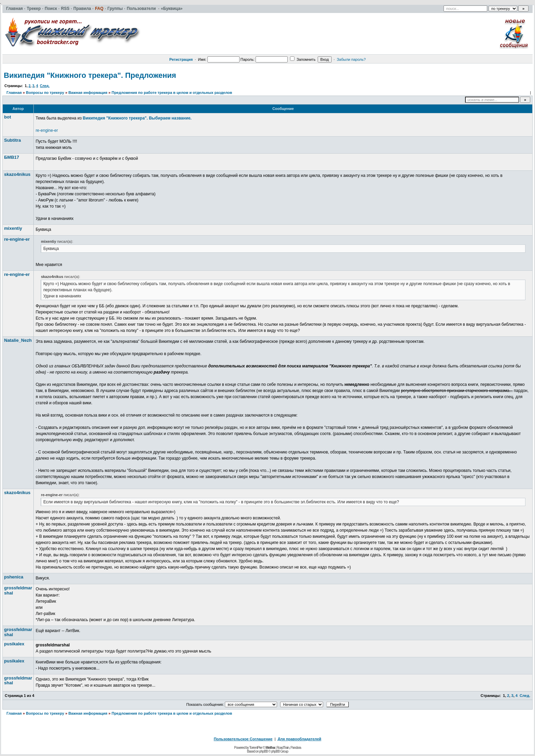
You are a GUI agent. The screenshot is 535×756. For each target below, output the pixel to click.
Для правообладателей (300, 739)
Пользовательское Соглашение (243, 739)
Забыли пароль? (351, 59)
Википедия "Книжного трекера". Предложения (90, 75)
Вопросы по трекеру (45, 93)
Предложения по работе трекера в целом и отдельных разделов (172, 93)
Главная (14, 93)
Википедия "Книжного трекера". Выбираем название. (137, 118)
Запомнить (303, 59)
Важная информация (88, 93)
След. (45, 86)
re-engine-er (47, 130)
